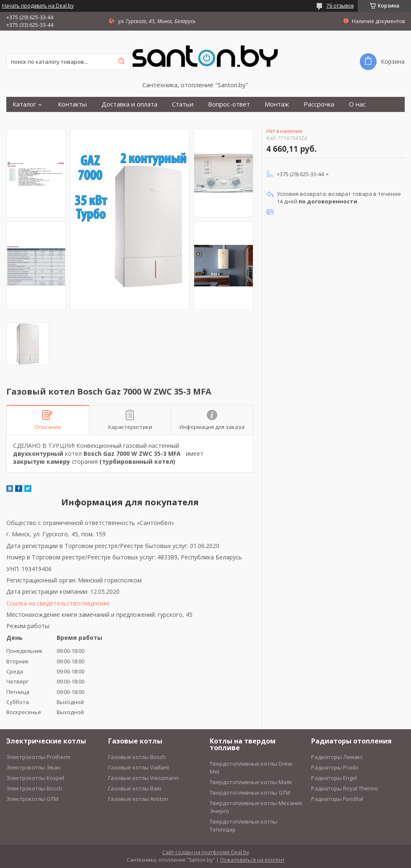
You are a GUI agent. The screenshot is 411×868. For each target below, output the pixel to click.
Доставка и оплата (129, 104)
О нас (357, 104)
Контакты (72, 104)
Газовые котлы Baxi (135, 788)
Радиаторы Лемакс (337, 757)
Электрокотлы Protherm (38, 757)
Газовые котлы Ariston (138, 799)
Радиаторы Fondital (337, 799)
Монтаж (277, 104)
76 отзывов (340, 6)
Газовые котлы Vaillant (139, 767)
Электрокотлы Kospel (35, 778)
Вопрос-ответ (229, 104)
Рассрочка (319, 104)
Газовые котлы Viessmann (143, 778)
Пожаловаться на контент (252, 860)
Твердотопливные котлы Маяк (251, 782)
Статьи (183, 104)
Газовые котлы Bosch (137, 757)
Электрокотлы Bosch (34, 788)
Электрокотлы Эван (33, 767)
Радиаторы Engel (334, 778)
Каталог (24, 104)
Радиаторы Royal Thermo (345, 788)
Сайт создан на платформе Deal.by (206, 852)
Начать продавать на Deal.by (38, 6)
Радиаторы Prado (335, 767)
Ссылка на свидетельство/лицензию (58, 603)
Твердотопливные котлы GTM (250, 793)
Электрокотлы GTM (32, 799)
